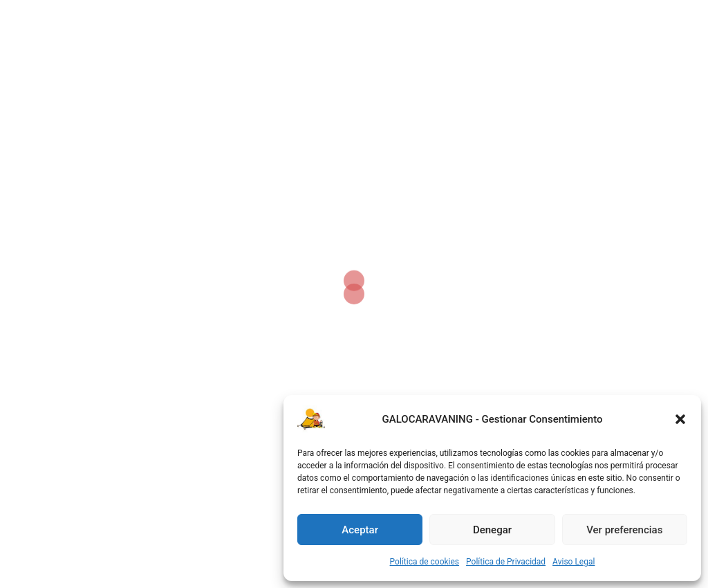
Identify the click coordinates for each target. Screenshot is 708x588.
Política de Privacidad (506, 562)
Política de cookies (425, 562)
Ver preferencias (624, 530)
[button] (680, 419)
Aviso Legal (574, 562)
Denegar (492, 530)
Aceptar (360, 530)
